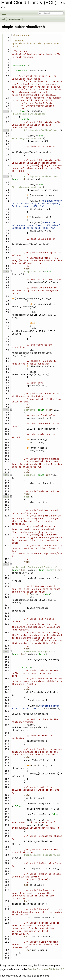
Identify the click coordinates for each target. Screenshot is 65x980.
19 (5, 111)
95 (5, 410)
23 (5, 130)
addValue (29, 410)
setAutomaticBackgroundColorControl (35, 567)
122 (5, 497)
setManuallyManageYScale (40, 651)
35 (5, 176)
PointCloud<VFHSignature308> (42, 855)
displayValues (33, 271)
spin (27, 497)
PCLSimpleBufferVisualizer (29, 114)
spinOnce (29, 475)
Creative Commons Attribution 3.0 (46, 969)
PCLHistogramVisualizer (27, 138)
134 (5, 565)
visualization (15, 19)
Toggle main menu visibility (5, 12)
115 (5, 475)
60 (5, 271)
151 (5, 651)
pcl (3, 19)
